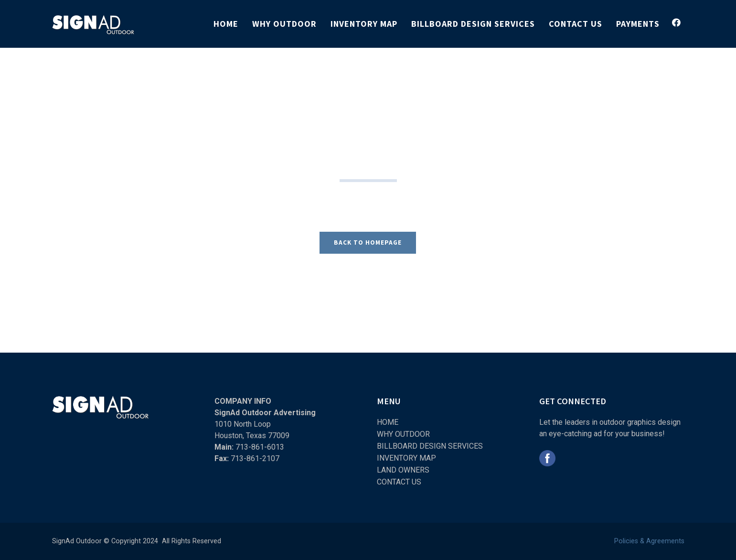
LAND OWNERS (403, 470)
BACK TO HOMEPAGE (368, 242)
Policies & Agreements (649, 541)
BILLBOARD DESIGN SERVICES (430, 446)
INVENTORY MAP (406, 458)
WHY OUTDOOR (403, 434)
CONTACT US (399, 482)
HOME (388, 422)
